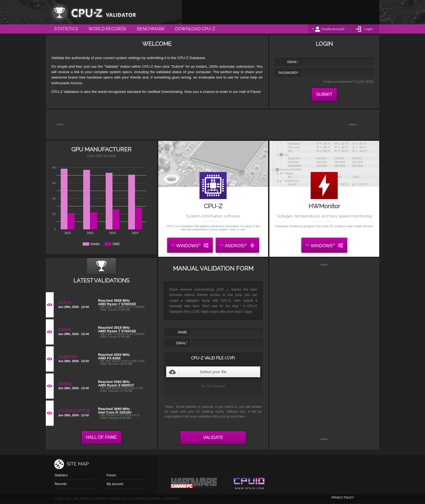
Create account (333, 29)
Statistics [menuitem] (66, 29)
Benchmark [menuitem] (151, 29)
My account (115, 484)
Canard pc (194, 484)
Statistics (61, 475)
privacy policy (343, 498)
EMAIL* (293, 62)
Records (61, 484)
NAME (183, 332)
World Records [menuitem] (107, 29)
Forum (111, 475)
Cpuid (249, 484)
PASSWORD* (288, 73)
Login (368, 29)
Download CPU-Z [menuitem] (195, 29)
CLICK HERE (365, 82)
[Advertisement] (281, 12)
